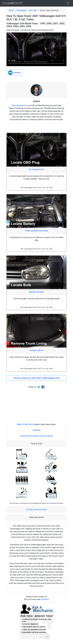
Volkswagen (21, 10)
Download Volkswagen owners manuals (37, 436)
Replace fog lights (36, 292)
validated (14, 73)
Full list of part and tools (36, 510)
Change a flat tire (37, 350)
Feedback (37, 430)
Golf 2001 (33, 10)
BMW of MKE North (25, 424)
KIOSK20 (45, 599)
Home (11, 10)
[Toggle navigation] (68, 3)
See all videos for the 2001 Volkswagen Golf (36, 378)
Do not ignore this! (36, 169)
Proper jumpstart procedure (36, 231)
